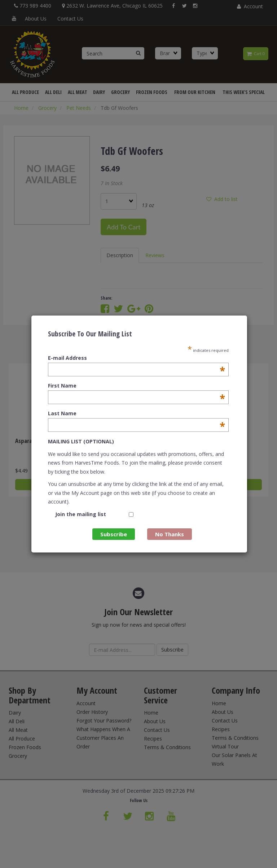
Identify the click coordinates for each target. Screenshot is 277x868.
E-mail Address (137, 358)
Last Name (137, 413)
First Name (137, 386)
